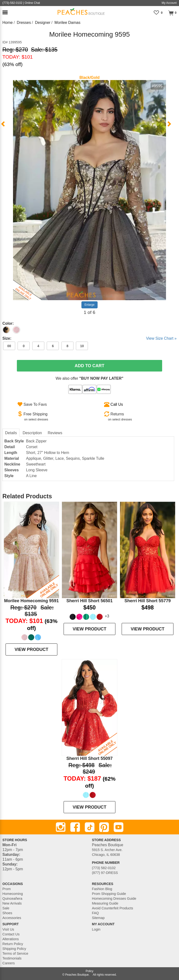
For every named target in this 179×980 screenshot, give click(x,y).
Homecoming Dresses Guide (114, 899)
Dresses (24, 23)
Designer (43, 23)
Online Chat (32, 3)
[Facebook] (75, 827)
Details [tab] (11, 433)
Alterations (11, 939)
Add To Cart (90, 366)
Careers (9, 963)
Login (96, 929)
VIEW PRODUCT (31, 649)
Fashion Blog (102, 889)
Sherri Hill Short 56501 (89, 601)
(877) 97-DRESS (105, 873)
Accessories (12, 918)
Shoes (7, 913)
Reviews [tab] (55, 433)
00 (9, 346)
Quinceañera (12, 899)
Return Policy (13, 944)
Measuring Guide (105, 903)
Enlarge (89, 305)
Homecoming (13, 894)
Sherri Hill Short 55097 (89, 758)
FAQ (96, 913)
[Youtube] (119, 827)
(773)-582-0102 (12, 3)
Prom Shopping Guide (109, 894)
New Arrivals (12, 903)
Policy (89, 971)
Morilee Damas (67, 23)
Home (8, 23)
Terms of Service (15, 953)
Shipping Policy (14, 949)
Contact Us (11, 934)
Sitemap (98, 918)
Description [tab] (32, 433)
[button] (5, 12)
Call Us (117, 404)
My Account (169, 3)
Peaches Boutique (77, 975)
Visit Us (8, 929)
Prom (7, 889)
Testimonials (12, 958)
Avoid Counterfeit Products (113, 908)
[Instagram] (61, 827)
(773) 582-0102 (104, 868)
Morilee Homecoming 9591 (31, 601)
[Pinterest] (104, 827)
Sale (6, 908)
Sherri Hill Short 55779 (147, 601)
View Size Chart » (161, 338)
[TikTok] (90, 827)
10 (82, 346)
